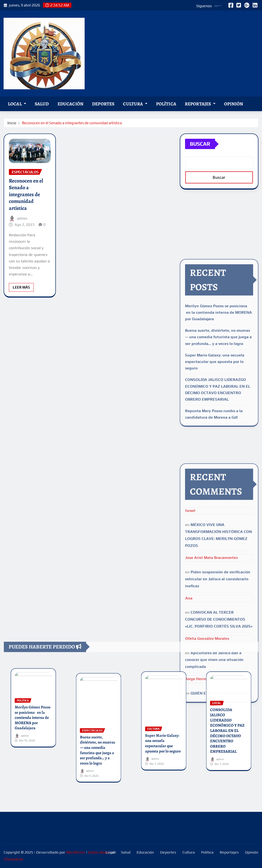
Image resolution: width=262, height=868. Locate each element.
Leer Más (21, 304)
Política (166, 104)
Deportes (103, 104)
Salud (42, 104)
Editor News (99, 852)
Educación (70, 104)
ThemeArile (14, 859)
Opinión (234, 104)
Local (17, 104)
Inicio (12, 124)
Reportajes (200, 104)
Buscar (200, 150)
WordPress (76, 852)
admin (22, 235)
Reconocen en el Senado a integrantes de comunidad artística (72, 124)
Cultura (135, 104)
